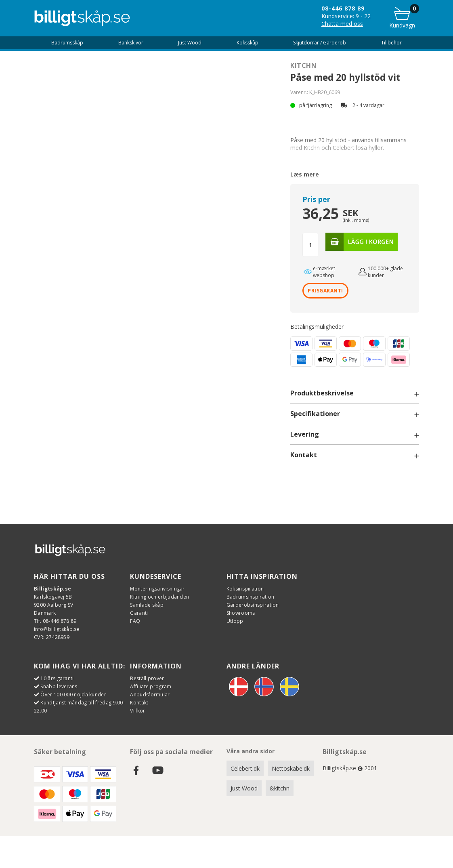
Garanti (139, 613)
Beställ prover (147, 678)
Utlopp (235, 621)
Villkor (137, 711)
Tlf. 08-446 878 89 (55, 621)
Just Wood (244, 788)
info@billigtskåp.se (57, 629)
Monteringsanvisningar (157, 589)
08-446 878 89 (343, 8)
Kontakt (139, 703)
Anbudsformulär (150, 695)
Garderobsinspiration (253, 605)
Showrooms (241, 613)
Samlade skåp (147, 605)
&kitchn (280, 788)
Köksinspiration (245, 589)
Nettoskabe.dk (291, 768)
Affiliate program (151, 686)
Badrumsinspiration (250, 597)
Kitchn (303, 65)
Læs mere (305, 174)
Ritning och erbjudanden (159, 597)
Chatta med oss (342, 24)
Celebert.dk (245, 768)
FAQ (135, 621)
